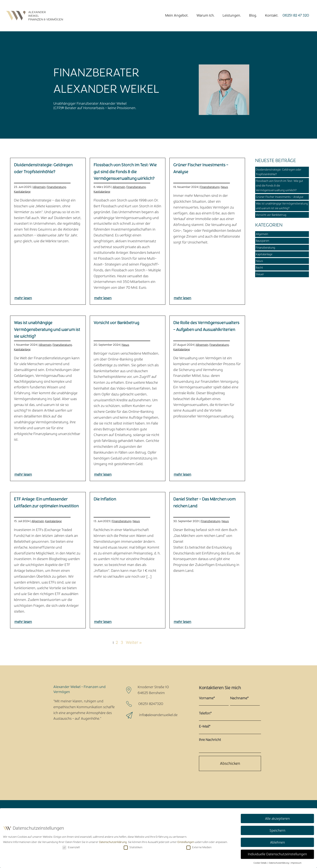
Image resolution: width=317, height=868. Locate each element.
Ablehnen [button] (277, 842)
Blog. (253, 15)
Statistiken (133, 847)
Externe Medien (199, 847)
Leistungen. (232, 15)
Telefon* (205, 713)
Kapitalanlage (22, 192)
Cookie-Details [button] (260, 862)
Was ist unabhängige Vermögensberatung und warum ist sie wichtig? (282, 206)
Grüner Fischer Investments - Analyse (279, 197)
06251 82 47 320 (296, 15)
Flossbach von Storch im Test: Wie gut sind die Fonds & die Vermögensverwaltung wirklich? (279, 186)
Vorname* (207, 698)
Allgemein (39, 187)
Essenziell (71, 847)
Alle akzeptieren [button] (277, 818)
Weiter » (134, 643)
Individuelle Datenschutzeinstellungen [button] (277, 853)
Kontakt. (272, 15)
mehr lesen (23, 298)
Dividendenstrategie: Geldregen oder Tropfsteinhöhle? (279, 172)
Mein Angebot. (177, 15)
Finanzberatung (56, 187)
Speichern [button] (277, 830)
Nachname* (239, 698)
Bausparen (262, 241)
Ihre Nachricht (210, 740)
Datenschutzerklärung (113, 841)
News (224, 187)
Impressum (296, 862)
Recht (259, 268)
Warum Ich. (206, 15)
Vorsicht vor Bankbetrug (271, 215)
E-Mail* (205, 726)
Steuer (260, 274)
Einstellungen (186, 841)
